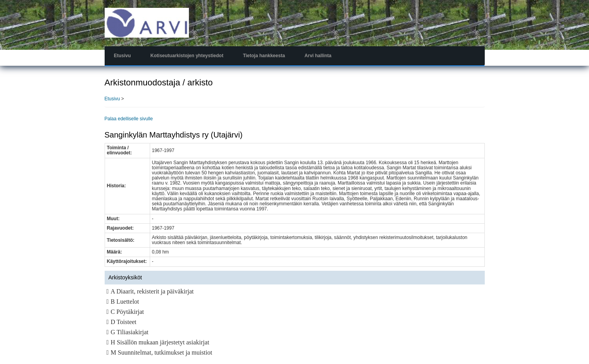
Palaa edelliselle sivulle (129, 119)
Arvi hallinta (318, 56)
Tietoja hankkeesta (264, 56)
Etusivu (122, 56)
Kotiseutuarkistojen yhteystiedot (187, 56)
